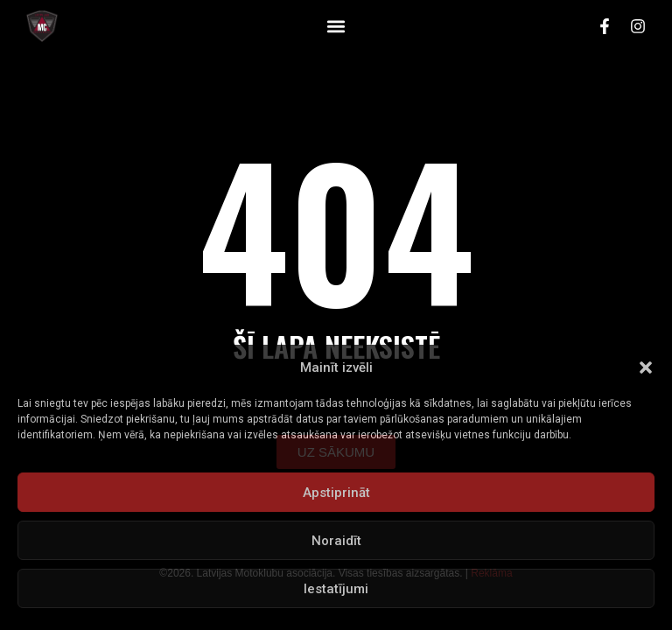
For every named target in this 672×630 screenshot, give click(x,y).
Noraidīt (336, 541)
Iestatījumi (336, 589)
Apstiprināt (336, 493)
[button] (646, 367)
